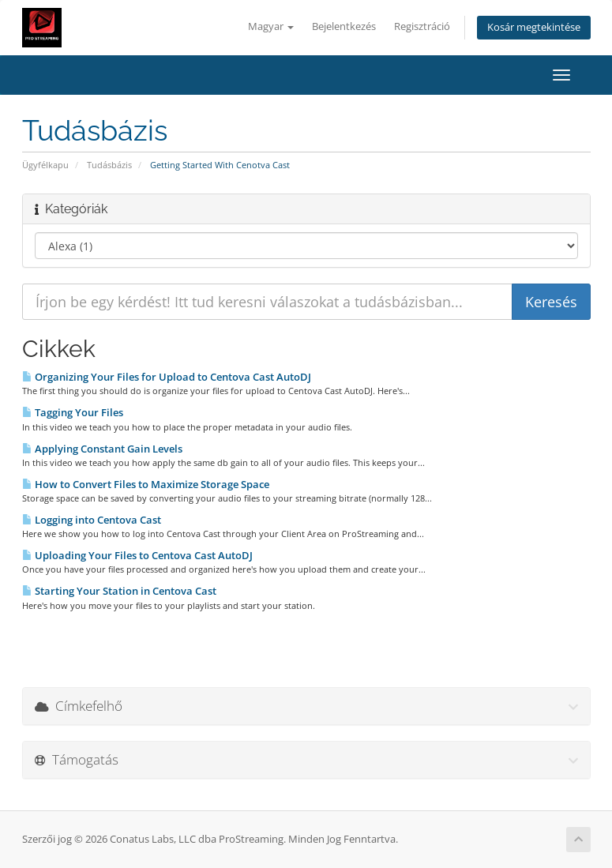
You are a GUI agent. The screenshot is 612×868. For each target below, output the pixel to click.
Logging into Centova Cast (92, 520)
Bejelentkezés (344, 26)
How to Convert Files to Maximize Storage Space (146, 484)
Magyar (271, 26)
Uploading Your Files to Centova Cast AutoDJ (137, 555)
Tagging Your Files (73, 412)
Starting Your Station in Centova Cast (119, 591)
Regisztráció (422, 26)
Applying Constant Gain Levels (102, 449)
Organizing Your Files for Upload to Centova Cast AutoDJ (167, 377)
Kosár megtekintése (534, 27)
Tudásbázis (109, 165)
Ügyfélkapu (45, 165)
